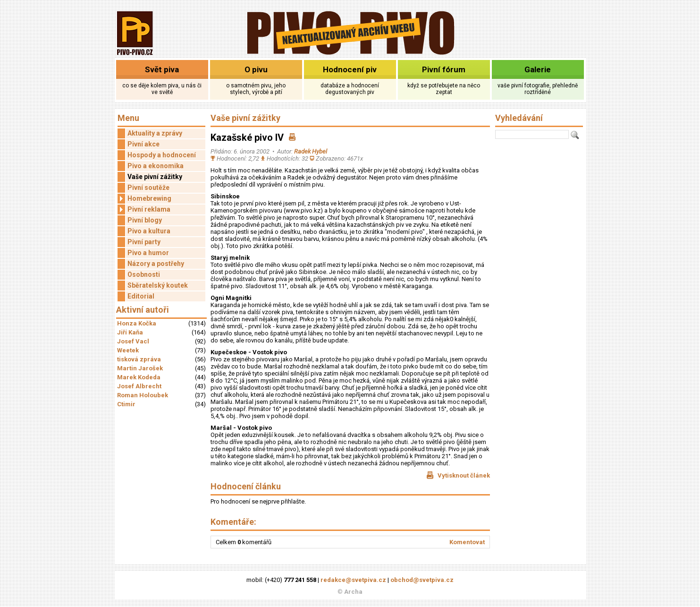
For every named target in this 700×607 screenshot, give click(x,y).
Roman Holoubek (143, 395)
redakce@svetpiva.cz (353, 580)
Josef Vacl (133, 341)
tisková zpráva (139, 359)
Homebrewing (144, 199)
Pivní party (144, 242)
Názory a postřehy (156, 264)
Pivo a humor (148, 253)
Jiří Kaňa (130, 332)
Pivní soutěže (148, 188)
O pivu (256, 69)
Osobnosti (144, 274)
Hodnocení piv (350, 69)
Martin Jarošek (140, 368)
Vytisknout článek (458, 475)
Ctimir (126, 404)
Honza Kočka (137, 323)
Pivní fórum (444, 69)
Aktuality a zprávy (155, 133)
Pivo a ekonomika (156, 166)
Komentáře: (233, 522)
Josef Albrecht (139, 386)
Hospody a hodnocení (162, 155)
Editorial (141, 296)
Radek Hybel (311, 151)
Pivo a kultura (149, 231)
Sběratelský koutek (158, 285)
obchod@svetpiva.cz (422, 580)
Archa (353, 592)
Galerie (538, 69)
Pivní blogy (145, 220)
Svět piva (162, 69)
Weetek (128, 350)
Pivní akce (143, 144)
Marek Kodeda (139, 377)
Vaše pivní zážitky (155, 177)
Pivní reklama (144, 209)
